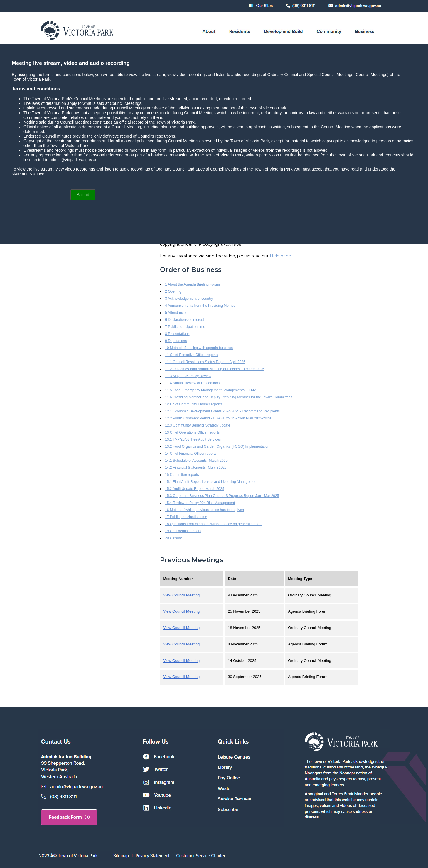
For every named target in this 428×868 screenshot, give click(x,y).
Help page (280, 256)
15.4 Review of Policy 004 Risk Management (200, 503)
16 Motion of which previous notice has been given (204, 510)
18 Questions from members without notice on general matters (214, 524)
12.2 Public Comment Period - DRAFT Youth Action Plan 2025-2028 (218, 418)
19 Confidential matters (183, 531)
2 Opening (173, 291)
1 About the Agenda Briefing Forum (192, 284)
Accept (83, 195)
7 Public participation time (185, 327)
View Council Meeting (182, 595)
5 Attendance (175, 313)
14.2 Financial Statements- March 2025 (196, 468)
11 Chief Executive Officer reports (191, 355)
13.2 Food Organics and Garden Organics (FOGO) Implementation (217, 446)
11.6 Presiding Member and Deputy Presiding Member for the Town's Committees (229, 397)
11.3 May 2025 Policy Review (188, 376)
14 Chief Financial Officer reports (191, 454)
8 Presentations (177, 334)
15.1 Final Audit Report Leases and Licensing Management (211, 482)
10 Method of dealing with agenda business (199, 348)
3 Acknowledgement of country (189, 299)
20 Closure (173, 538)
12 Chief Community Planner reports (193, 404)
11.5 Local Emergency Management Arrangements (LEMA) (211, 390)
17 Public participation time (186, 517)
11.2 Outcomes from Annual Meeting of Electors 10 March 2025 (215, 369)
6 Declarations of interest (184, 320)
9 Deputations (176, 341)
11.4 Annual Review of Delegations (192, 383)
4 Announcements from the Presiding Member (201, 306)
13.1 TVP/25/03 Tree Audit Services (193, 439)
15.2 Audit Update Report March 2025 (194, 489)
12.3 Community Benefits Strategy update (198, 425)
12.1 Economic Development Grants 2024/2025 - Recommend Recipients (222, 411)
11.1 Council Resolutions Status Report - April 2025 (205, 362)
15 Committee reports (182, 475)
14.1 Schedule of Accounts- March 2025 (196, 461)
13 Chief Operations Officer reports (192, 432)
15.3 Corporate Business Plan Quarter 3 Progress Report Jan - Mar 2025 (222, 496)
